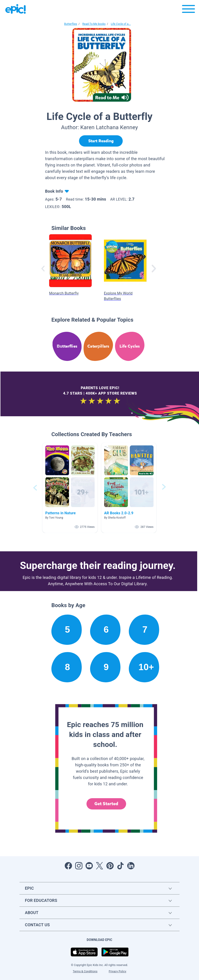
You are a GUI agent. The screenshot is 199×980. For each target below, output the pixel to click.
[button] (70, 488)
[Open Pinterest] (110, 866)
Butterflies (71, 24)
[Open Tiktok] (120, 866)
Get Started (106, 804)
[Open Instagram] (79, 866)
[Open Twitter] (100, 866)
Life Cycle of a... (121, 24)
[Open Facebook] (68, 866)
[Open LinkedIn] (131, 866)
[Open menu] (188, 10)
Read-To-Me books (94, 24)
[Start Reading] (101, 141)
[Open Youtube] (89, 866)
